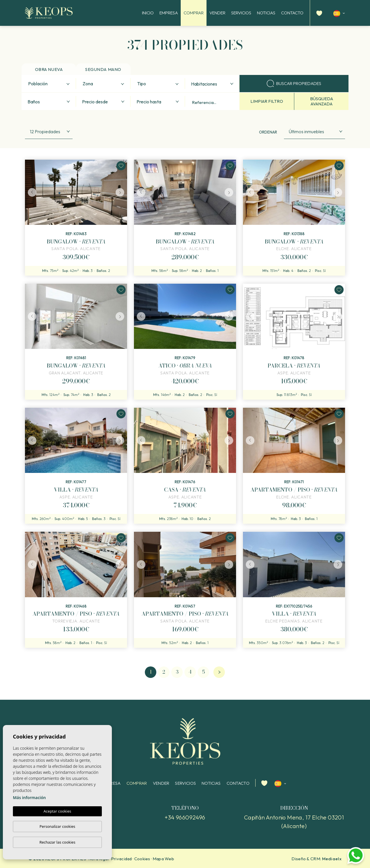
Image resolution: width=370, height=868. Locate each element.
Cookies (142, 859)
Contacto (292, 13)
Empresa (169, 13)
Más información (29, 798)
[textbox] (50, 84)
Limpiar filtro (267, 101)
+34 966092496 (185, 817)
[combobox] (49, 84)
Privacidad (121, 859)
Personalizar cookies (58, 826)
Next (121, 192)
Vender (217, 13)
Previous (31, 192)
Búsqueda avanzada (322, 101)
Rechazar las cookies (57, 842)
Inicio (148, 13)
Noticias (266, 13)
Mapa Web (163, 859)
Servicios (241, 13)
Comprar (194, 13)
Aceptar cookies (57, 811)
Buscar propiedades (294, 83)
